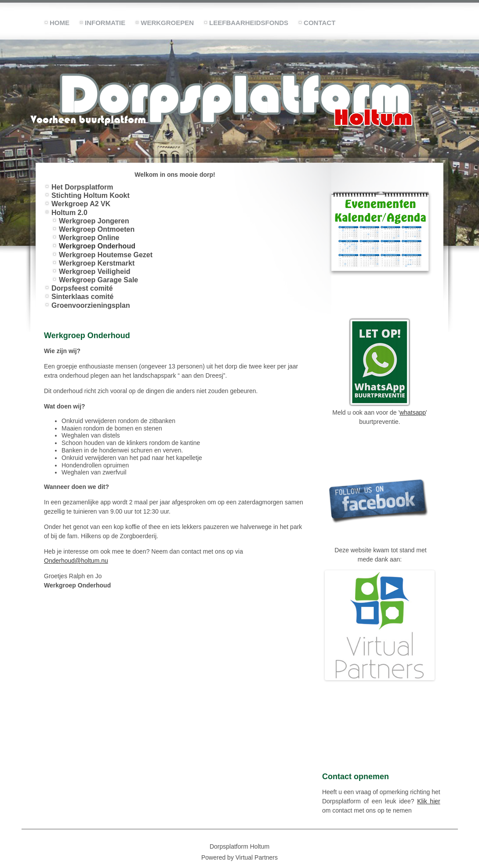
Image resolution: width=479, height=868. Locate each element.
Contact (319, 23)
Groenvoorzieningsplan (91, 305)
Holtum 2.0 (69, 213)
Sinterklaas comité (82, 297)
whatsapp (413, 412)
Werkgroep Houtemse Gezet (106, 255)
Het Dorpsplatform (82, 187)
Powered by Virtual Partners (239, 857)
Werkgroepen (167, 23)
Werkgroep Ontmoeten (97, 229)
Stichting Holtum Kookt (91, 195)
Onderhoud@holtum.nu (76, 561)
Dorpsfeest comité (82, 288)
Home (60, 23)
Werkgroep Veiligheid (94, 272)
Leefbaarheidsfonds (249, 23)
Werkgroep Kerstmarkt (97, 263)
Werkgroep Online (89, 238)
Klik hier (429, 801)
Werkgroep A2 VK (81, 204)
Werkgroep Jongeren (94, 221)
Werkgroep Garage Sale (98, 280)
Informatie (105, 23)
